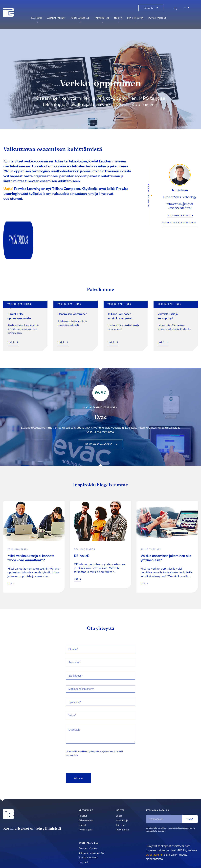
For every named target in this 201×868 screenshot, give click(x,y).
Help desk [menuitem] (84, 833)
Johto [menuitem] (119, 787)
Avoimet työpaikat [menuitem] (88, 819)
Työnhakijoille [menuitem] (80, 20)
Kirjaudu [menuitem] (149, 8)
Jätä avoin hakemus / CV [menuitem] (91, 824)
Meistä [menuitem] (118, 20)
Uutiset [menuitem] (82, 796)
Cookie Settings (42, 859)
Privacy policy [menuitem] (25, 859)
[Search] (175, 8)
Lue (11, 554)
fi (185, 8)
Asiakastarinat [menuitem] (56, 20)
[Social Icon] (167, 859)
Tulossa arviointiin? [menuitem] (88, 828)
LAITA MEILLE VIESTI (180, 201)
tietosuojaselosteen (105, 722)
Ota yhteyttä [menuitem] (135, 20)
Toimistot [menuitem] (121, 796)
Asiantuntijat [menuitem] (122, 791)
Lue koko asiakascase (100, 415)
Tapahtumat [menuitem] (102, 20)
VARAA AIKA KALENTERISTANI (179, 209)
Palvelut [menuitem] (37, 20)
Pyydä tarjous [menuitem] (157, 20)
